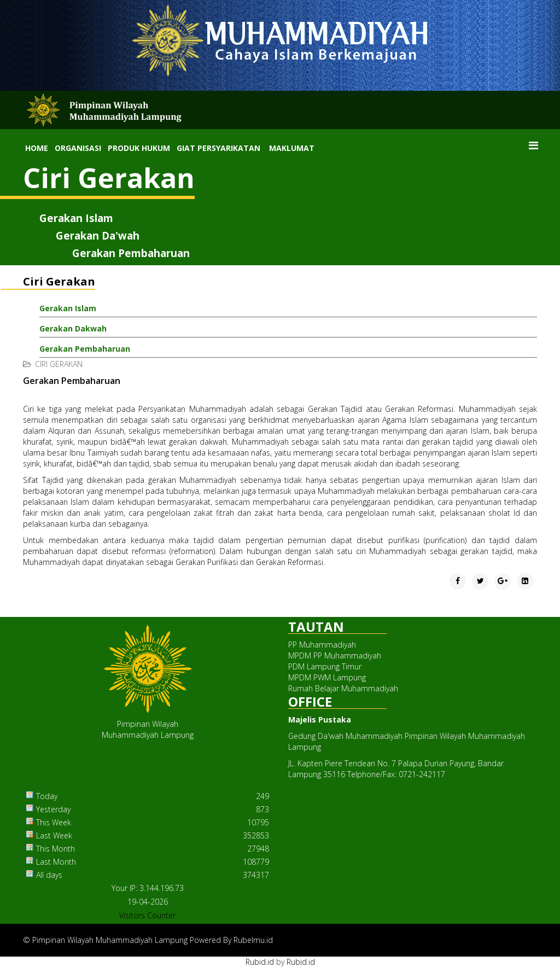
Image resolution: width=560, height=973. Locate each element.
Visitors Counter (147, 915)
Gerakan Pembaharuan (131, 253)
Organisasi (78, 148)
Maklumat (292, 148)
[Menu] (533, 145)
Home (37, 148)
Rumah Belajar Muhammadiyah (343, 688)
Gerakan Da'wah (98, 235)
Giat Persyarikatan (218, 148)
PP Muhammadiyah (322, 645)
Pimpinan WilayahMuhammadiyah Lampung (148, 729)
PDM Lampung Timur (325, 666)
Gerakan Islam (76, 218)
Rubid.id (260, 962)
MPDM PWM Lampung (327, 677)
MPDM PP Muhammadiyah (335, 656)
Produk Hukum (139, 148)
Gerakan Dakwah (73, 328)
